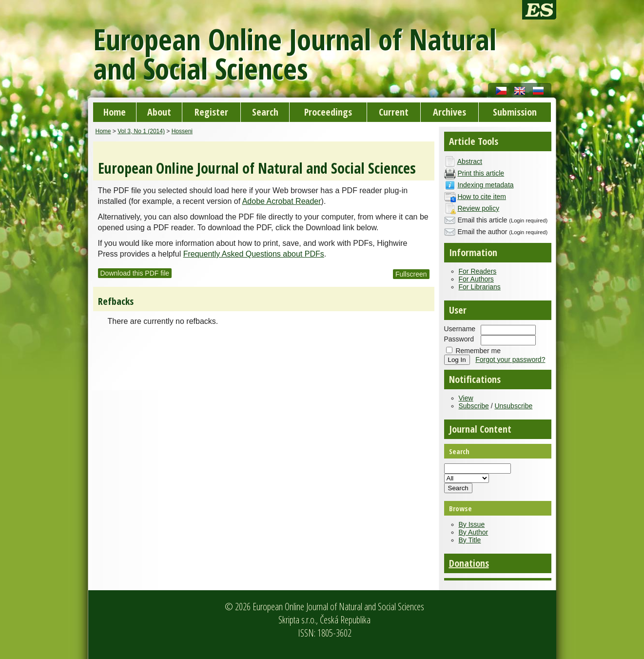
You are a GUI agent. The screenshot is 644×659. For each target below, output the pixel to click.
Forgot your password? (510, 359)
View (466, 398)
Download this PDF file (135, 273)
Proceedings (328, 112)
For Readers (478, 271)
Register (211, 112)
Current (394, 112)
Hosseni (182, 131)
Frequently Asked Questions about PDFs (254, 254)
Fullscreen (411, 274)
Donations (469, 563)
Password (459, 339)
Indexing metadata (485, 185)
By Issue (472, 524)
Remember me (478, 351)
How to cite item (482, 197)
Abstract (470, 161)
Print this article (481, 173)
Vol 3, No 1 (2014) (141, 131)
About (159, 112)
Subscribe (474, 406)
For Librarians (480, 287)
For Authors (476, 279)
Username (460, 329)
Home (115, 112)
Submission (515, 112)
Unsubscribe (513, 406)
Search (265, 112)
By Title (470, 540)
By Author (474, 532)
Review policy (478, 208)
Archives (449, 112)
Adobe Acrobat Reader (282, 201)
